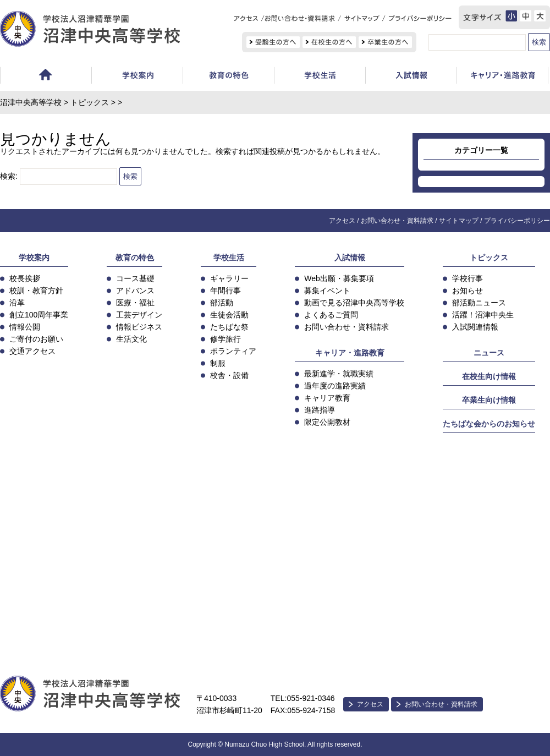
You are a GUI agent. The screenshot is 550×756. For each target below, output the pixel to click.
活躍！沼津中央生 (483, 315)
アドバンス (135, 291)
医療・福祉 (135, 303)
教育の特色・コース (228, 77)
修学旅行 (226, 339)
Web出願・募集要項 (339, 278)
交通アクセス (32, 351)
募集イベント (327, 291)
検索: (9, 176)
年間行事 (226, 291)
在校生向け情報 (489, 376)
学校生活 (320, 77)
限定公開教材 (327, 422)
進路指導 (320, 410)
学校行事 (468, 278)
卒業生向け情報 (489, 400)
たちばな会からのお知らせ (489, 424)
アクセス (342, 221)
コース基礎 (135, 278)
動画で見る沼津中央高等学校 (354, 303)
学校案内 (137, 77)
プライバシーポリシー (517, 221)
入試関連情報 (475, 327)
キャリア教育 (327, 398)
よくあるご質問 (331, 315)
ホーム (46, 77)
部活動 (222, 303)
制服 (218, 363)
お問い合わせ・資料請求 (397, 221)
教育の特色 (135, 258)
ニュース (489, 353)
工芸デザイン (139, 315)
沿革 (17, 303)
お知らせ (468, 291)
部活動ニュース (479, 303)
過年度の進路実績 (335, 386)
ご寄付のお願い (36, 339)
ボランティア (233, 351)
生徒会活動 (229, 315)
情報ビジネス (139, 327)
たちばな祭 (229, 327)
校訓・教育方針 (36, 291)
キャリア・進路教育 (350, 353)
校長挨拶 (25, 278)
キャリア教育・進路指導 (502, 77)
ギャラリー (229, 278)
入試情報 (411, 77)
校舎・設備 (229, 375)
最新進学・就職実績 (339, 374)
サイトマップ (459, 221)
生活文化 (131, 339)
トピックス (90, 102)
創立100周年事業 (39, 315)
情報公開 (25, 327)
